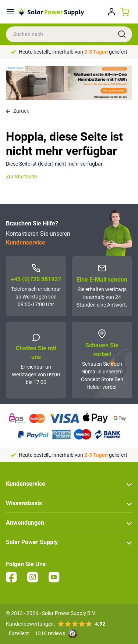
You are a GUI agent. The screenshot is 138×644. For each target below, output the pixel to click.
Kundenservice (26, 243)
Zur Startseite (21, 177)
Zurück (17, 111)
